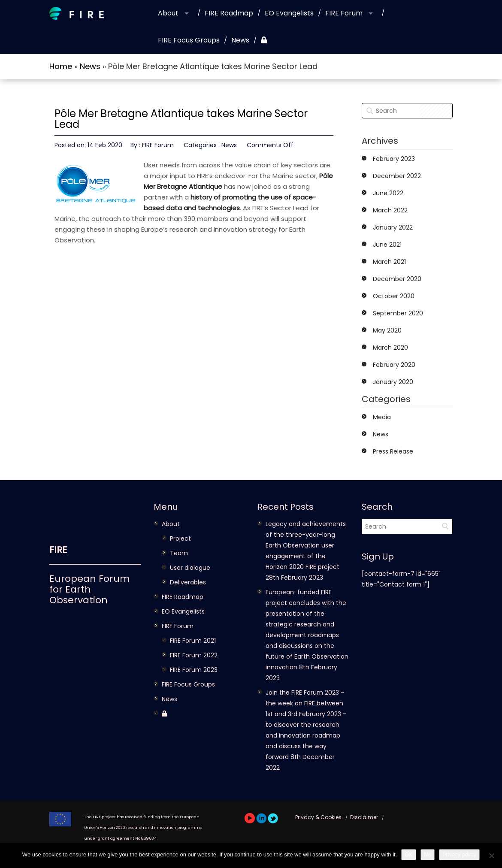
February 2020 (394, 365)
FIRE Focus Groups (189, 40)
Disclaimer (364, 817)
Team (179, 553)
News (240, 40)
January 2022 (393, 227)
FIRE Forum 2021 (193, 641)
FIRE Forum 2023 (194, 670)
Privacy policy (459, 854)
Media (382, 417)
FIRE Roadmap (229, 13)
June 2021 (387, 245)
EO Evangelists (289, 13)
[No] (491, 856)
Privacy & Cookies (318, 817)
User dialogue (190, 568)
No (428, 854)
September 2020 (398, 313)
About (168, 13)
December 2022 (397, 176)
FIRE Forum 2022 (194, 655)
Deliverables (188, 582)
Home (61, 66)
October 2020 (394, 296)
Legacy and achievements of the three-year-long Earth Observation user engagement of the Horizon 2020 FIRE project (306, 545)
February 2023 (394, 159)
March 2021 (389, 262)
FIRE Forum (344, 13)
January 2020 (393, 382)
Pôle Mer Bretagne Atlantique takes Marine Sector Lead (181, 119)
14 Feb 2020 (105, 145)
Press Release (393, 451)
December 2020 (397, 279)
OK (409, 854)
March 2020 (390, 348)
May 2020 (387, 330)
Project (180, 538)
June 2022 (388, 193)
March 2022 (390, 210)
